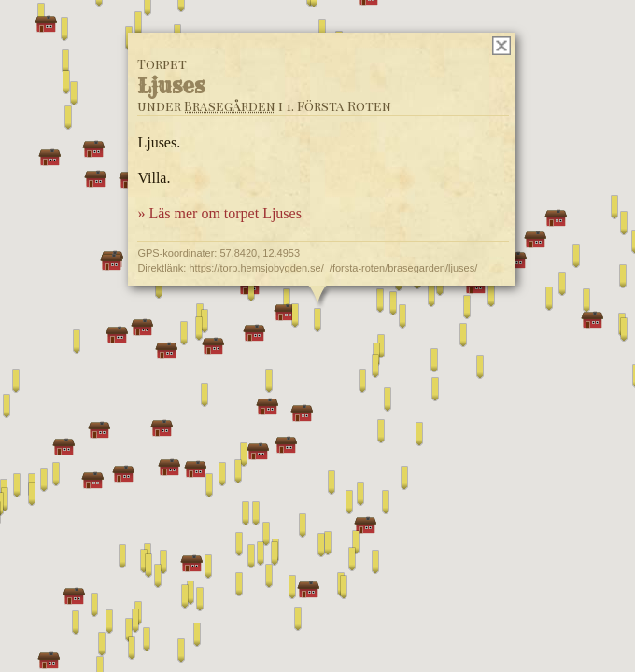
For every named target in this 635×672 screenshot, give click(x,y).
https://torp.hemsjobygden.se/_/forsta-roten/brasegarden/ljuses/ (333, 268)
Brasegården (230, 106)
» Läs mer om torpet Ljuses (219, 213)
